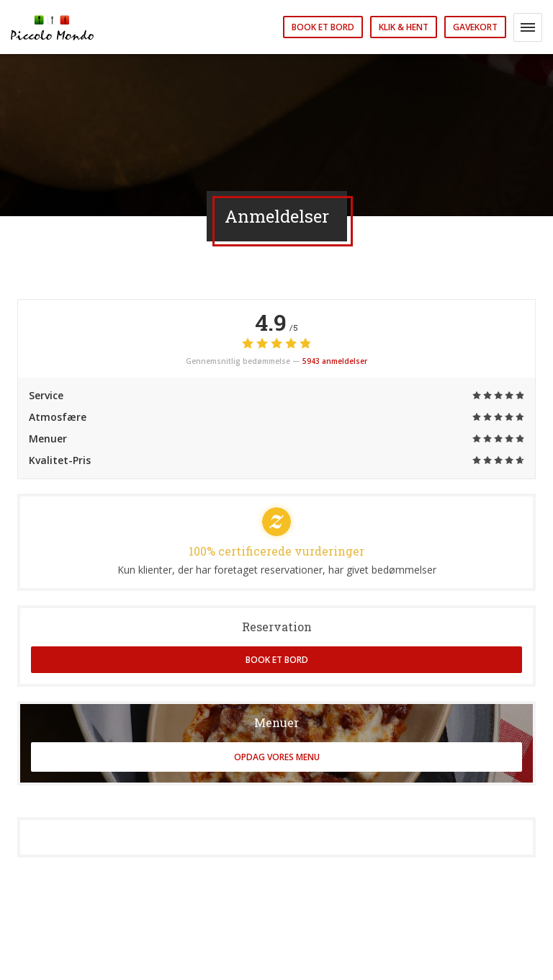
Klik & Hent (404, 27)
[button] (528, 27)
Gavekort (475, 27)
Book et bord (323, 27)
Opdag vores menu (277, 757)
